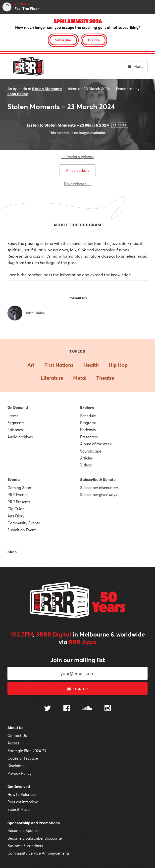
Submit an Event (22, 530)
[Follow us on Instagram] (108, 709)
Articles (86, 458)
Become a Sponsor (24, 830)
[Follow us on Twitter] (48, 709)
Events (14, 480)
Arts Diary (16, 516)
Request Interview (23, 802)
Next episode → (77, 184)
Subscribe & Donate (98, 480)
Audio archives (20, 437)
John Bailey (18, 94)
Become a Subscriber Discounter (35, 838)
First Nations (59, 365)
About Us (15, 728)
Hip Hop (118, 365)
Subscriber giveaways (99, 495)
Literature (52, 378)
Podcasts (88, 430)
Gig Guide (16, 509)
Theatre (105, 378)
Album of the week (96, 444)
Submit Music (19, 809)
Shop (12, 552)
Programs (88, 423)
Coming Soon (19, 488)
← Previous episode (77, 157)
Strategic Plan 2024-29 (27, 751)
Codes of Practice (23, 758)
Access (13, 743)
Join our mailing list (78, 660)
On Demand (18, 408)
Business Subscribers (25, 846)
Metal (80, 378)
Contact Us (17, 735)
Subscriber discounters (99, 488)
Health (91, 365)
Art (31, 365)
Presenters (89, 437)
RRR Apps (83, 642)
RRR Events (17, 495)
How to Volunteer (22, 794)
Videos (86, 465)
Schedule (88, 416)
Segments (16, 423)
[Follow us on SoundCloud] (87, 709)
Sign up (77, 689)
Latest (13, 416)
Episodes (15, 430)
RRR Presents (19, 502)
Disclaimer (17, 766)
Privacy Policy (20, 773)
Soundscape (91, 451)
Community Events (24, 523)
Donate (94, 40)
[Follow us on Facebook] (67, 709)
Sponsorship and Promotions (34, 823)
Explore (87, 408)
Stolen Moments (47, 89)
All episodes (77, 170)
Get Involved (19, 787)
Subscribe (63, 40)
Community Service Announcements (39, 853)
